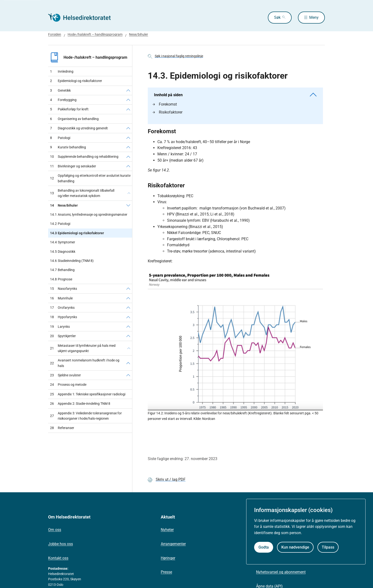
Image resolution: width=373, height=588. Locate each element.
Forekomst (165, 104)
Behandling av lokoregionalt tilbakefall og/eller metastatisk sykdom (82, 193)
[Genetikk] (128, 90)
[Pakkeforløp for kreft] (128, 109)
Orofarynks (62, 308)
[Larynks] (128, 327)
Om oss (55, 530)
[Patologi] (128, 138)
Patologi (60, 138)
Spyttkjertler (63, 336)
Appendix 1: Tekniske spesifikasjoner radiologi (88, 394)
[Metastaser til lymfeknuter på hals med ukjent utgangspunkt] (129, 348)
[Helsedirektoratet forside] (83, 18)
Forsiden (55, 34)
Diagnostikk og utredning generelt (79, 128)
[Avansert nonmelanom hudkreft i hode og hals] (128, 363)
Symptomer (63, 242)
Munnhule (61, 298)
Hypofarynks (64, 317)
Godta (264, 547)
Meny (314, 17)
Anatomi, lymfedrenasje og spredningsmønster (89, 215)
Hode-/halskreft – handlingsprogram (95, 34)
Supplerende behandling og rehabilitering (84, 157)
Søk (277, 17)
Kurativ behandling (68, 147)
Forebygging (63, 100)
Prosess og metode (68, 385)
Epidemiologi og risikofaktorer (76, 81)
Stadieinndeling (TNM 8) (72, 261)
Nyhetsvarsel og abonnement (281, 572)
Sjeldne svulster (65, 375)
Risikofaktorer (167, 112)
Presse (166, 572)
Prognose (61, 279)
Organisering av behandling (74, 119)
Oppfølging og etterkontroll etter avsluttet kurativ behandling (90, 178)
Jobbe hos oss (61, 544)
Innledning (62, 71)
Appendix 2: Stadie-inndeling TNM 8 (80, 404)
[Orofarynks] (128, 308)
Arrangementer (173, 544)
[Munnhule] (128, 298)
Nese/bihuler (138, 34)
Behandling (62, 270)
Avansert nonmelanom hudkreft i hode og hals (85, 363)
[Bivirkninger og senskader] (128, 166)
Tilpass (328, 547)
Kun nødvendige (295, 547)
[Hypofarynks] (128, 317)
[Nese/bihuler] (128, 205)
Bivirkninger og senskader (73, 166)
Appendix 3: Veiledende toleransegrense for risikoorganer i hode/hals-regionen (86, 416)
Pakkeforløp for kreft (69, 109)
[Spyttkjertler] (128, 336)
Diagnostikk (63, 252)
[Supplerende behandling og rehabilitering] (128, 157)
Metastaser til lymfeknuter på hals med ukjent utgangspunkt (83, 348)
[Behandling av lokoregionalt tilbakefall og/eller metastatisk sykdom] (129, 193)
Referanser (62, 428)
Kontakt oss (58, 558)
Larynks (60, 327)
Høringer (168, 558)
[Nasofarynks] (128, 289)
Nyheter (167, 530)
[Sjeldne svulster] (128, 375)
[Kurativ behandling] (128, 147)
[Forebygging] (128, 100)
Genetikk (60, 90)
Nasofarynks (64, 289)
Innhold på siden (235, 95)
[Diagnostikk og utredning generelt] (128, 128)
